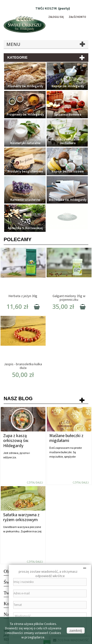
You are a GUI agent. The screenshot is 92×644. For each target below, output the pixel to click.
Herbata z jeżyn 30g (23, 296)
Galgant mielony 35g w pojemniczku (69, 298)
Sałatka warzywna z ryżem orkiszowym (21, 517)
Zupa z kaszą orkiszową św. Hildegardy (16, 441)
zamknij (76, 631)
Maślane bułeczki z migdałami (66, 438)
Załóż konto (77, 17)
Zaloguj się (56, 17)
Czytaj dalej (35, 483)
